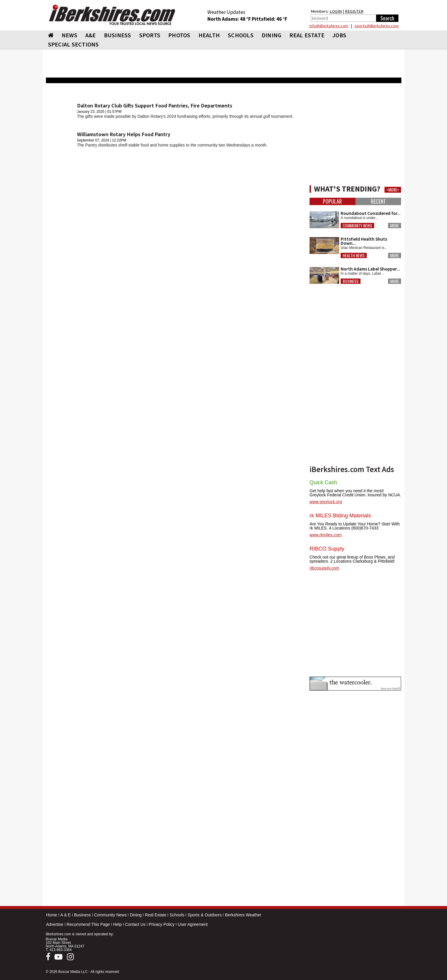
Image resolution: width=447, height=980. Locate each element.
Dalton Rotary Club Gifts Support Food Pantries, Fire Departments (155, 106)
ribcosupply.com (324, 568)
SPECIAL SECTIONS (73, 44)
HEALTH (209, 35)
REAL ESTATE (307, 35)
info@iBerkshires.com (329, 26)
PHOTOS (179, 35)
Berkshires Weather (243, 915)
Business (82, 915)
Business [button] (351, 281)
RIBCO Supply (327, 549)
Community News (110, 915)
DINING (272, 35)
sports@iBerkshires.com (377, 26)
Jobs (339, 35)
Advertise (55, 924)
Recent (378, 201)
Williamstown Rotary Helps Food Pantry (124, 134)
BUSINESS (118, 35)
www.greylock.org (326, 502)
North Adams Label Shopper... (370, 269)
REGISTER (354, 11)
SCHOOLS (241, 35)
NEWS (69, 35)
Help (117, 924)
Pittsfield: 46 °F (270, 19)
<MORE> (393, 190)
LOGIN (336, 11)
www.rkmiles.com (326, 535)
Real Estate (156, 915)
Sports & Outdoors (205, 915)
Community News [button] (357, 226)
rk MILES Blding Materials (340, 516)
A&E (91, 35)
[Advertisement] (175, 317)
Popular (332, 201)
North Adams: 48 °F (230, 19)
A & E (66, 915)
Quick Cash (323, 482)
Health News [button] (354, 255)
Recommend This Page (88, 924)
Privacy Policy (162, 924)
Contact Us (135, 924)
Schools (177, 915)
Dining (136, 915)
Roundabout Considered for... (371, 213)
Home (52, 915)
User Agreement (193, 924)
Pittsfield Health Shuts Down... (364, 241)
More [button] (395, 226)
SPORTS (150, 35)
